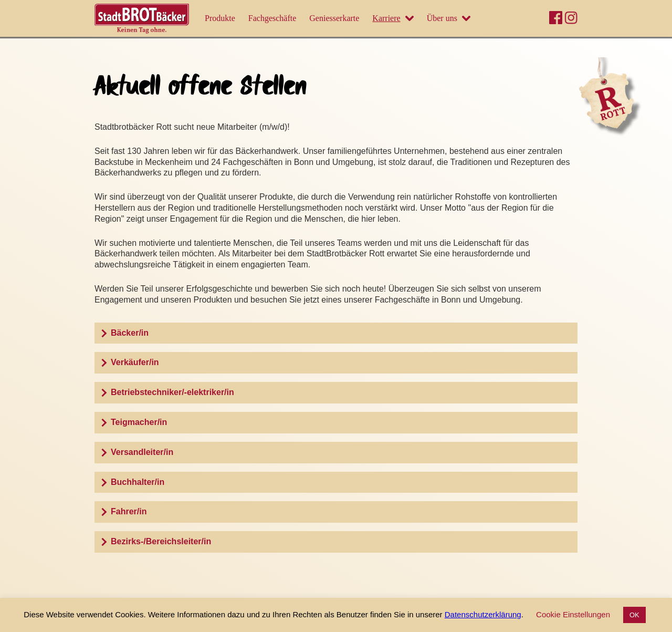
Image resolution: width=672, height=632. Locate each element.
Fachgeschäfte (272, 18)
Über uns (442, 18)
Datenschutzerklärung (483, 614)
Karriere (386, 18)
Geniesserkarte (334, 18)
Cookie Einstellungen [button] (573, 614)
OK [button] (634, 615)
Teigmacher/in (139, 422)
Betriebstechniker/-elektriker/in (172, 392)
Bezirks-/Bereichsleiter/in (161, 541)
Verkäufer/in (135, 362)
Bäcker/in (130, 333)
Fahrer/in (129, 511)
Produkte (220, 18)
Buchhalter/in (138, 482)
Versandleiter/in (142, 452)
